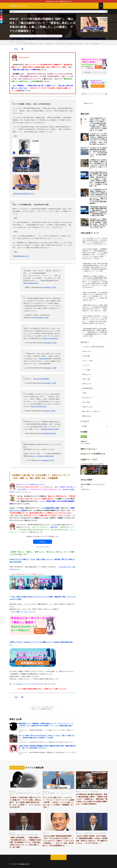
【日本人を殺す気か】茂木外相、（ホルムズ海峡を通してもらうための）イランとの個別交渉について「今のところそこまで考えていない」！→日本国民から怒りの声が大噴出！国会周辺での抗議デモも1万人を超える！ (95, 320)
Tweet (16, 49)
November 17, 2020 (49, 287)
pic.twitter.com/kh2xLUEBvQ (50, 429)
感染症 (25, 793)
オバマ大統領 (40, 36)
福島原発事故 (32, 835)
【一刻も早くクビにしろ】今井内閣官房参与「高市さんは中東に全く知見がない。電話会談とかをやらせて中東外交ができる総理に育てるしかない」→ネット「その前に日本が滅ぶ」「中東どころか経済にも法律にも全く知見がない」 (98, 139)
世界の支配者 (19, 793)
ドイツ (68, 793)
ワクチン (13, 793)
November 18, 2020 (42, 318)
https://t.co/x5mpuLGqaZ (39, 406)
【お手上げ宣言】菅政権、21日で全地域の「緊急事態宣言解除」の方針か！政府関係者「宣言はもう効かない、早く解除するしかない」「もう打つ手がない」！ (92, 840)
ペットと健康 (86, 370)
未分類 (84, 393)
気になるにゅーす (87, 398)
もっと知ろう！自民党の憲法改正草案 (93, 347)
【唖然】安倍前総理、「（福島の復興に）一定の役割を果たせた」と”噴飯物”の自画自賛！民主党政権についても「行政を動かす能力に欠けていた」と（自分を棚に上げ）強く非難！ (25, 842)
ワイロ (89, 792)
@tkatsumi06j (43, 359)
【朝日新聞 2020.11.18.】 (21, 256)
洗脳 (53, 36)
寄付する (43, 542)
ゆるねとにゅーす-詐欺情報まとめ (93, 454)
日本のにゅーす (87, 384)
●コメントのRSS (85, 443)
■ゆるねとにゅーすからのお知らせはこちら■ (59, 1)
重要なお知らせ (87, 416)
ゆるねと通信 (86, 356)
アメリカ (34, 36)
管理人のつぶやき (87, 407)
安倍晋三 (18, 835)
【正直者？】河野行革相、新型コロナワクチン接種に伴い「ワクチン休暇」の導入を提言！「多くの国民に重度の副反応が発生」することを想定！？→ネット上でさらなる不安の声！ (25, 802)
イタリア (58, 793)
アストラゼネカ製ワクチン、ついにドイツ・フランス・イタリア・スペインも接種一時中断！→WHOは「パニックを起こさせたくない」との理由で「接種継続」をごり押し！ (58, 802)
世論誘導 (49, 36)
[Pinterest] (1, 17)
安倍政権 (13, 835)
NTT (86, 792)
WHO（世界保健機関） (50, 793)
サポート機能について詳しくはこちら (23, 612)
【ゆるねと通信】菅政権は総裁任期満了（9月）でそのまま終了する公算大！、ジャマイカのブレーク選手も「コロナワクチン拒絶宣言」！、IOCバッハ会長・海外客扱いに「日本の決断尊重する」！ (58, 841)
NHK (30, 36)
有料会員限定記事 (87, 388)
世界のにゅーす (87, 374)
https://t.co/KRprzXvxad (46, 456)
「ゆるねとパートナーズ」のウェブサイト (29, 684)
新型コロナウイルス (32, 793)
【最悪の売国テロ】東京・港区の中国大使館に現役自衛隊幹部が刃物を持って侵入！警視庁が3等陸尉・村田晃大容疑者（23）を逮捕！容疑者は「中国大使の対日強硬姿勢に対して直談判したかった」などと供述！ (95, 267)
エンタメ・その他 (87, 361)
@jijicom (32, 444)
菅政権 (96, 792)
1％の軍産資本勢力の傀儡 (51, 508)
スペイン (63, 793)
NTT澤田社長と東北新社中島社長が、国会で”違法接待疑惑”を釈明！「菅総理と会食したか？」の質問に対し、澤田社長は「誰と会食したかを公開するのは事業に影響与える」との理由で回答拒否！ (92, 799)
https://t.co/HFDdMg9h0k (41, 379)
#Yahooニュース (33, 456)
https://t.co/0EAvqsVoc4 (31, 283)
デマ (45, 36)
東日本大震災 (24, 835)
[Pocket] (1, 19)
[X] (1, 14)
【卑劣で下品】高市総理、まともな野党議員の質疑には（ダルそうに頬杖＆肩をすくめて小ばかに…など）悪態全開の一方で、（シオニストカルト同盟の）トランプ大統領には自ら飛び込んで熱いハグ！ (95, 296)
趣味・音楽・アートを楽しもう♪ (91, 411)
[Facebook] (1, 11)
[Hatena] (1, 22)
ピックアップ (23, 36)
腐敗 (93, 792)
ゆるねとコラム (87, 351)
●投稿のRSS (84, 441)
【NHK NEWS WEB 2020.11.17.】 (24, 194)
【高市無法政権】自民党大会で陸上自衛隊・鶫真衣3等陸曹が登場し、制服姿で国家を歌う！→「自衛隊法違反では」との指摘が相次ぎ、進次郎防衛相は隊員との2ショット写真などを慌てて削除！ (95, 332)
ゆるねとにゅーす (88, 103)
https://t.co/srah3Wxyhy (51, 338)
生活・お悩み (86, 402)
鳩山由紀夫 (58, 36)
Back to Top (59, 858)
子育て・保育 (86, 379)
